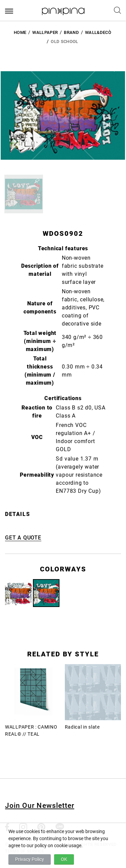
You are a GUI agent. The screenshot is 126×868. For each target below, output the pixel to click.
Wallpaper (45, 32)
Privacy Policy (30, 859)
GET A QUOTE (23, 538)
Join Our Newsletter (40, 806)
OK (64, 859)
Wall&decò (98, 32)
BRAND (71, 32)
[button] (24, 194)
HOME (20, 32)
